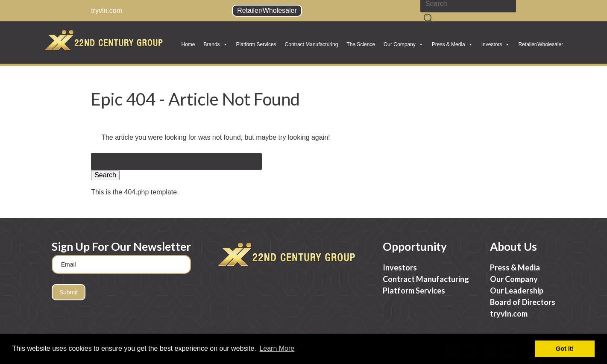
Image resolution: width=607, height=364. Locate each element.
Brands (216, 44)
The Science (361, 44)
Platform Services (256, 44)
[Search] (428, 19)
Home (188, 44)
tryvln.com (107, 10)
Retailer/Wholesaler (267, 10)
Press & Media (452, 44)
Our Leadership (517, 291)
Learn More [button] (277, 348)
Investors (496, 44)
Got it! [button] (565, 349)
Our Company (403, 44)
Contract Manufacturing (312, 44)
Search (105, 175)
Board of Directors (523, 302)
